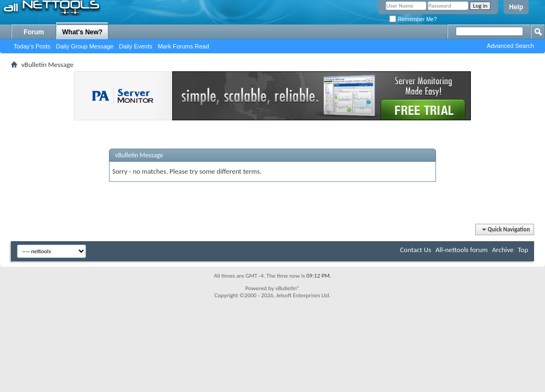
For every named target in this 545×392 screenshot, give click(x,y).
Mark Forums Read (183, 46)
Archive (503, 250)
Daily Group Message (85, 46)
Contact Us (416, 250)
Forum (34, 32)
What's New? (82, 32)
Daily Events (135, 46)
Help (516, 7)
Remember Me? (413, 19)
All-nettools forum (462, 250)
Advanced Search (510, 46)
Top (523, 250)
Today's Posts (32, 46)
